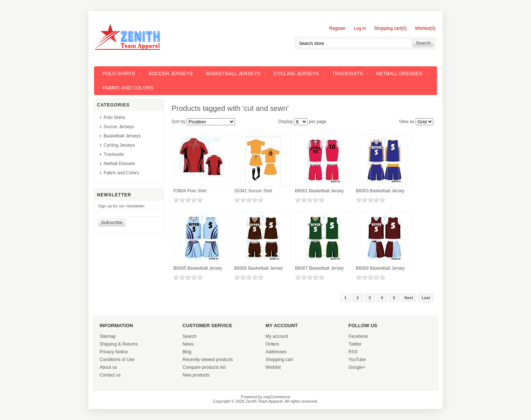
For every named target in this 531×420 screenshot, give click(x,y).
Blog (187, 352)
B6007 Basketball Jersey (319, 268)
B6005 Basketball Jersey (198, 268)
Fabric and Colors (128, 88)
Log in (360, 28)
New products (196, 375)
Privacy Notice (114, 352)
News (188, 344)
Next (409, 298)
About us (108, 367)
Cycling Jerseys (296, 73)
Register (338, 28)
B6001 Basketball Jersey (319, 191)
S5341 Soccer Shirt (253, 191)
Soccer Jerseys (170, 73)
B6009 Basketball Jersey (380, 268)
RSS (353, 352)
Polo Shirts (119, 73)
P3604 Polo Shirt (190, 191)
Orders (272, 344)
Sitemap (108, 336)
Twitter (355, 344)
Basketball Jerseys (233, 73)
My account (277, 336)
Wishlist (273, 367)
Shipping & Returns (119, 344)
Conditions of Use (117, 360)
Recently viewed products (208, 360)
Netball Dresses (399, 73)
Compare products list (204, 367)
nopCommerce (277, 397)
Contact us (110, 375)
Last (426, 298)
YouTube (357, 360)
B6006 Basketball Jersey (258, 268)
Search (190, 336)
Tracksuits (348, 73)
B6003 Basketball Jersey (380, 191)
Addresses (276, 352)
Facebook (358, 336)
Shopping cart (279, 360)
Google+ (357, 367)
